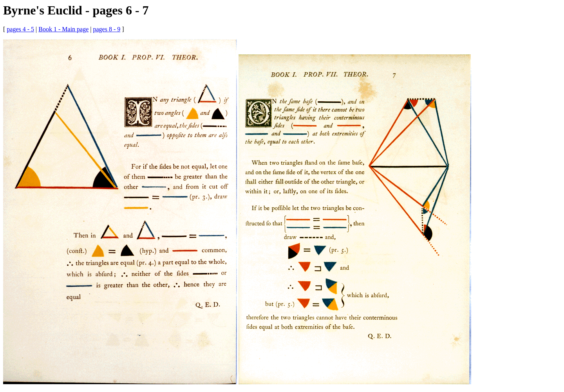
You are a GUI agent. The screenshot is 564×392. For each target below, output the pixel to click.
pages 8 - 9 (107, 29)
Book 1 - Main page (63, 29)
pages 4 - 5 (20, 29)
